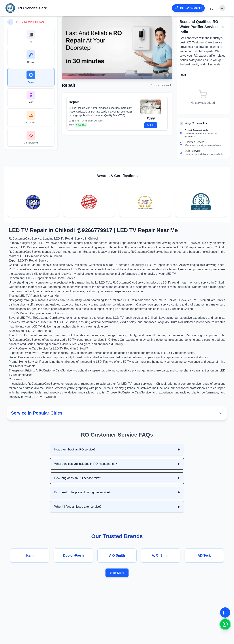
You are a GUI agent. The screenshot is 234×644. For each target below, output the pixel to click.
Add (151, 125)
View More (117, 573)
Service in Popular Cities (117, 413)
